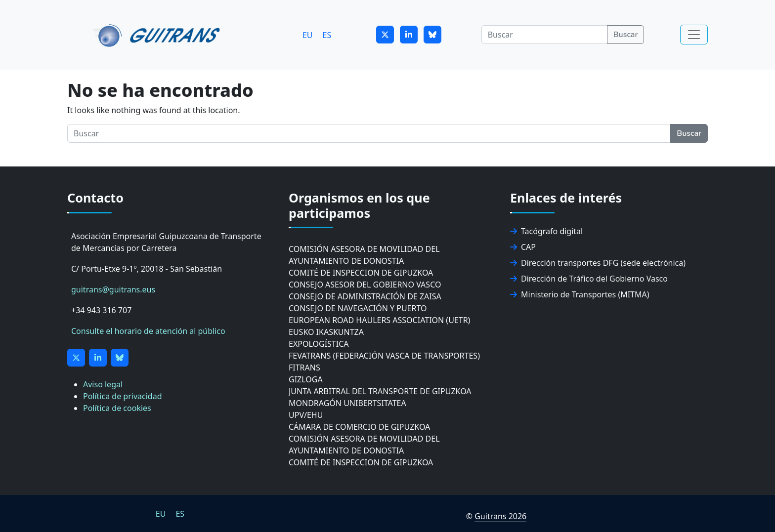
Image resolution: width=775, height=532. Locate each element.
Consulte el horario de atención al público (148, 331)
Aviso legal (103, 384)
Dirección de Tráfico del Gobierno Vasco (589, 279)
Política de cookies (117, 408)
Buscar (626, 35)
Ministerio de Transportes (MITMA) (580, 294)
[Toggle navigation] (694, 35)
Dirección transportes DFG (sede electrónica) (598, 263)
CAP (523, 247)
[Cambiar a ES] (327, 35)
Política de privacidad (123, 396)
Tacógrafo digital (546, 231)
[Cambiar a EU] (308, 35)
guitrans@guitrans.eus (113, 289)
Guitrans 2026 (500, 516)
